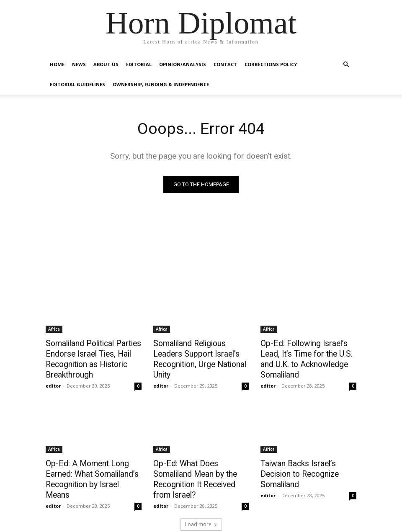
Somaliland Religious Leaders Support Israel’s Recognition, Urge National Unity (200, 352)
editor (53, 381)
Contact (225, 64)
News (79, 64)
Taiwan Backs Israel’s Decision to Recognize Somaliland (308, 463)
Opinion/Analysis (183, 64)
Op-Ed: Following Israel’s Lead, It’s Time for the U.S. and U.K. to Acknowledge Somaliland (308, 352)
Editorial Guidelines (77, 84)
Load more (201, 505)
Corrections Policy (271, 64)
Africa (54, 329)
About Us (106, 64)
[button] (346, 65)
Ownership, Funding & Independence (161, 84)
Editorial (139, 64)
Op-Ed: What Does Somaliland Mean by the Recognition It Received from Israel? (200, 467)
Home (57, 64)
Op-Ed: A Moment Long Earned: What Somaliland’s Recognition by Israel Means (90, 467)
